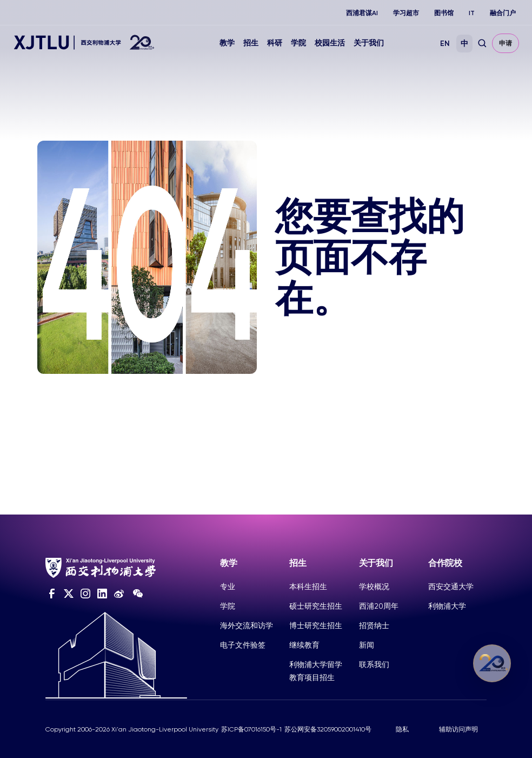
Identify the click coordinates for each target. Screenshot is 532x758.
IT (472, 13)
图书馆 (444, 13)
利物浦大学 (447, 606)
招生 (251, 43)
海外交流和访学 (247, 625)
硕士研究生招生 (316, 606)
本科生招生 (308, 586)
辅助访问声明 (458, 729)
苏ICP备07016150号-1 (251, 729)
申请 (506, 43)
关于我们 (369, 43)
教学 (227, 43)
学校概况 (374, 586)
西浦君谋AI (362, 13)
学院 (298, 43)
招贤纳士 (374, 625)
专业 (228, 586)
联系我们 (374, 664)
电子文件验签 (243, 645)
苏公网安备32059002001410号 (328, 729)
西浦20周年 (379, 606)
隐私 (402, 729)
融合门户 (503, 13)
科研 (275, 43)
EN (445, 44)
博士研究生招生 (316, 625)
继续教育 (304, 645)
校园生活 (330, 43)
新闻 (367, 645)
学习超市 (406, 13)
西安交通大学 (451, 586)
